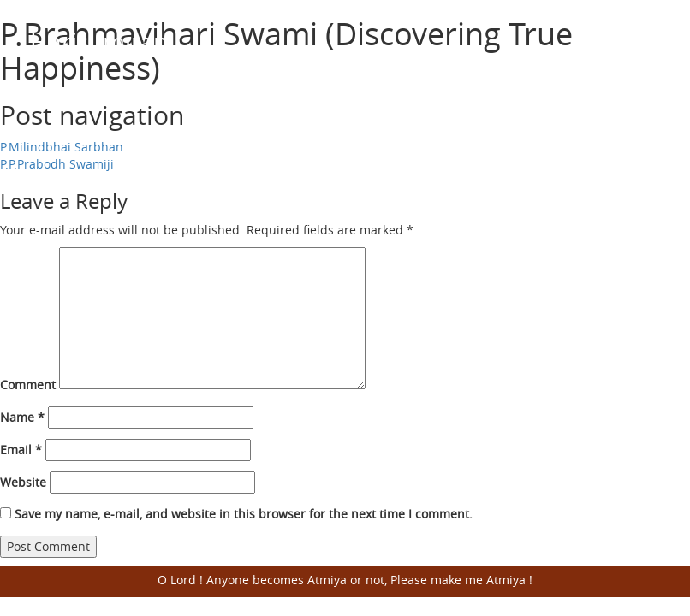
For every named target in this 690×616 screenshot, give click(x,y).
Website (23, 482)
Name (22, 417)
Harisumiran (99, 41)
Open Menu (639, 43)
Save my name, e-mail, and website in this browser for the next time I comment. (244, 514)
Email (21, 450)
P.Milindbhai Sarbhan (62, 147)
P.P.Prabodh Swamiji (57, 164)
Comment (28, 385)
